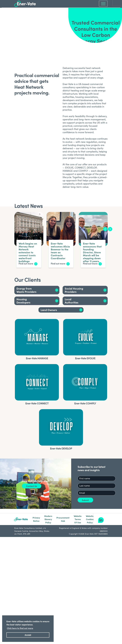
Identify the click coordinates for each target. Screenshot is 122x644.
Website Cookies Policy (90, 519)
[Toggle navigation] (102, 4)
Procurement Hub (63, 519)
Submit (85, 500)
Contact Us (32, 486)
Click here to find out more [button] (20, 628)
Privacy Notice (36, 519)
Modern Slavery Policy (48, 519)
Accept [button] (28, 635)
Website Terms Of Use (78, 519)
